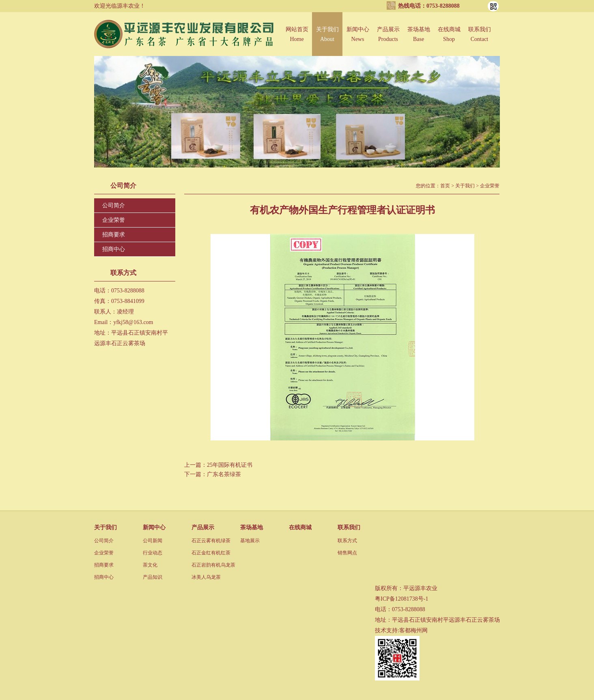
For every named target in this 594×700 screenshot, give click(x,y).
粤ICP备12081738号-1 (401, 599)
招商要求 (114, 235)
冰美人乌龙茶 (206, 577)
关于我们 (327, 39)
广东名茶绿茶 (224, 474)
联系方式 (347, 541)
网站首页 (297, 39)
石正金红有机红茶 (211, 553)
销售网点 (347, 553)
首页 (445, 186)
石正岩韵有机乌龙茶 (213, 565)
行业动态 (153, 553)
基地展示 (250, 541)
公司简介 (114, 205)
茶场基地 (419, 39)
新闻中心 (358, 39)
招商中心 (114, 249)
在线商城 (449, 39)
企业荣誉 (114, 220)
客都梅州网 (413, 630)
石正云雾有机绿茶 (211, 541)
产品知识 (153, 577)
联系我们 (479, 39)
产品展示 (388, 39)
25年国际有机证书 (230, 465)
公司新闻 (153, 541)
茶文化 (150, 565)
